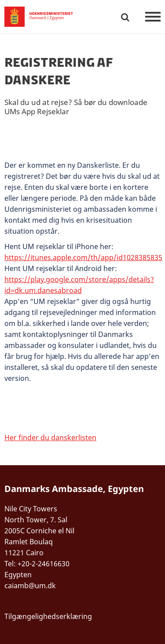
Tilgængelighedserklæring (48, 616)
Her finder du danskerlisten (50, 438)
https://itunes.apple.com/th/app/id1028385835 (83, 257)
